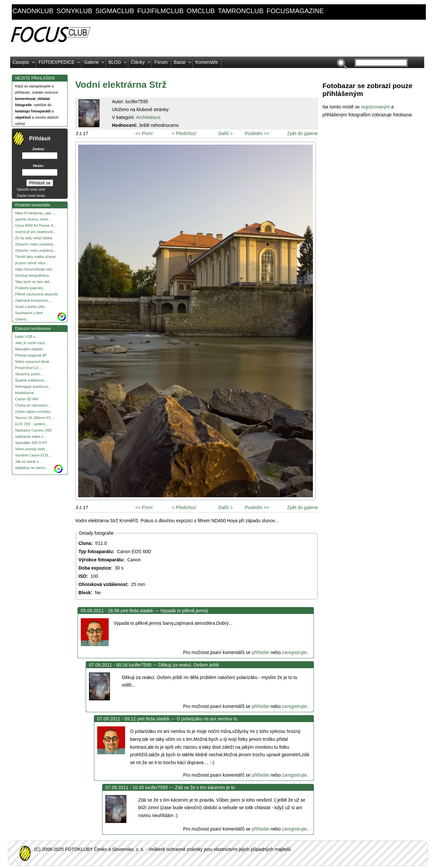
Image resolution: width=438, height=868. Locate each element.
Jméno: (40, 149)
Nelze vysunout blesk (32, 362)
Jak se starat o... (28, 461)
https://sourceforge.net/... (35, 269)
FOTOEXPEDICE (58, 64)
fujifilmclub (160, 11)
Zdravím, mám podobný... (36, 244)
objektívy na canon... (32, 468)
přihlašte (261, 652)
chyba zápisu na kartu (33, 411)
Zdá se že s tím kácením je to (205, 787)
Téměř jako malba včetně (35, 257)
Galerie (93, 64)
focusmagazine (295, 11)
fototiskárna (24, 393)
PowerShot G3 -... (29, 368)
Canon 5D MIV (27, 399)
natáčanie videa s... (31, 436)
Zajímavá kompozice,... (34, 300)
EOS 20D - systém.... (32, 424)
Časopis (22, 64)
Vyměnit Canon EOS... (33, 455)
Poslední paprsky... (30, 288)
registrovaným (376, 107)
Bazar (181, 64)
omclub (201, 11)
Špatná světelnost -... (32, 380)
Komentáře (207, 62)
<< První (144, 133)
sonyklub (74, 11)
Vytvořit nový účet (31, 189)
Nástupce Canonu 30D (33, 430)
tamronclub (241, 11)
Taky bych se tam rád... (34, 282)
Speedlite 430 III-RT (31, 443)
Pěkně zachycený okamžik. (37, 294)
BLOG (116, 64)
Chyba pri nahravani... (33, 405)
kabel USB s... (27, 337)
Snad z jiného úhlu (30, 307)
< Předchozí (184, 133)
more (62, 316)
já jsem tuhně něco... (32, 263)
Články (139, 64)
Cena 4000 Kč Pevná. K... (36, 225)
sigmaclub (115, 11)
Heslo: (40, 166)
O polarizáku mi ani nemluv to (207, 719)
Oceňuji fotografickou (32, 275)
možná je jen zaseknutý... (35, 232)
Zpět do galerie (303, 133)
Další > (226, 133)
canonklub (33, 11)
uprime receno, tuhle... (33, 219)
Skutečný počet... (29, 374)
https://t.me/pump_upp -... (36, 213)
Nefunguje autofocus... (33, 387)
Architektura (148, 117)
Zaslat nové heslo (31, 196)
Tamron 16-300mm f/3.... (35, 418)
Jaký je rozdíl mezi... (32, 343)
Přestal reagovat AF (31, 355)
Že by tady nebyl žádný (34, 238)
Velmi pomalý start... (31, 449)
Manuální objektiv (29, 349)
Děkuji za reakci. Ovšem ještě (189, 665)
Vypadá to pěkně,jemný (184, 611)
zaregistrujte (295, 652)
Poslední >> (257, 133)
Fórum (161, 62)
